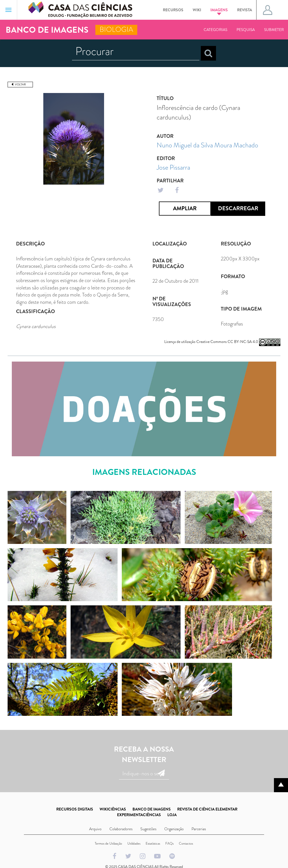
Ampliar (185, 208)
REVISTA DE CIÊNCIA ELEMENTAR (207, 809)
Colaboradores (121, 829)
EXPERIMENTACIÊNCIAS (139, 815)
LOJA (172, 815)
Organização (174, 829)
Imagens (219, 11)
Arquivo (95, 829)
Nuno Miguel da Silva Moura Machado (207, 145)
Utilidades (134, 843)
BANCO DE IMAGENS (152, 809)
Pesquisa (246, 30)
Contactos (186, 843)
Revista (245, 10)
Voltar (20, 84)
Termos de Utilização (108, 843)
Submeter (274, 30)
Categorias (215, 30)
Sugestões (148, 829)
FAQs (169, 843)
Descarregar (238, 208)
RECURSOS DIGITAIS (75, 809)
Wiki (197, 10)
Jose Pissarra (173, 167)
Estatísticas (153, 843)
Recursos (173, 10)
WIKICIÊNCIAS (113, 809)
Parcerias (199, 829)
